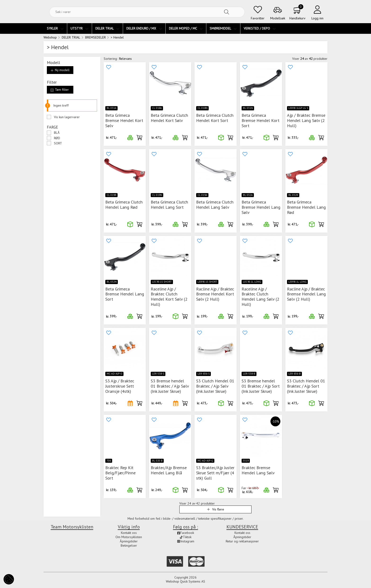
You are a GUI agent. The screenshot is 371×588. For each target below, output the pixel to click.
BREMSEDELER (95, 37)
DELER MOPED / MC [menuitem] (186, 28)
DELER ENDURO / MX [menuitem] (144, 28)
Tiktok (185, 537)
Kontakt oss (129, 533)
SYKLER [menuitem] (55, 28)
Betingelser (129, 545)
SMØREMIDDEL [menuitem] (223, 28)
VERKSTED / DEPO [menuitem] (260, 28)
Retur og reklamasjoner (242, 541)
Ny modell (60, 70)
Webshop (50, 37)
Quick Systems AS (193, 581)
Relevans (125, 59)
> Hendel (117, 37)
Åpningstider (129, 541)
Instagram (186, 541)
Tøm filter (60, 90)
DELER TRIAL (71, 37)
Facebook (185, 533)
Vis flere (215, 509)
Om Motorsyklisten (129, 537)
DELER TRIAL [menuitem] (107, 28)
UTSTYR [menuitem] (79, 28)
